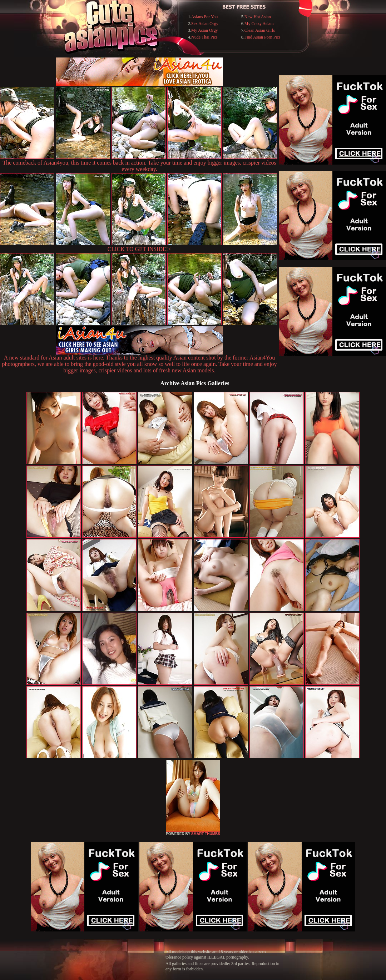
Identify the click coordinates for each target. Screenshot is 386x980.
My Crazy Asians (259, 24)
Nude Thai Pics (204, 37)
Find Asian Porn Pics (263, 37)
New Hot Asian (258, 17)
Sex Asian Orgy (205, 24)
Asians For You (204, 17)
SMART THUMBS (206, 834)
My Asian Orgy (204, 30)
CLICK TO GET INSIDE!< (139, 249)
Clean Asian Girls (260, 30)
